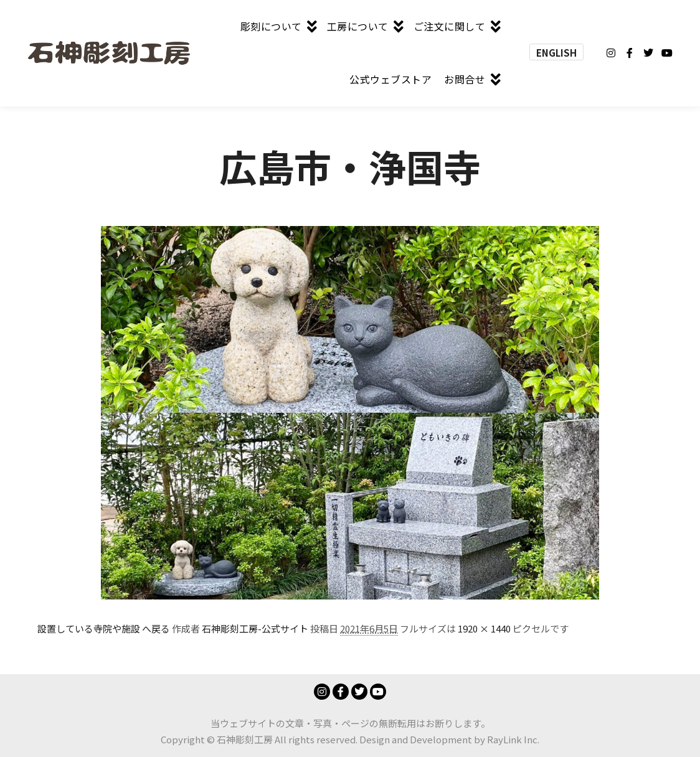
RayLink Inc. (513, 739)
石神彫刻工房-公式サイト (255, 628)
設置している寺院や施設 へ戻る (104, 628)
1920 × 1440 (484, 628)
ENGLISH (556, 53)
